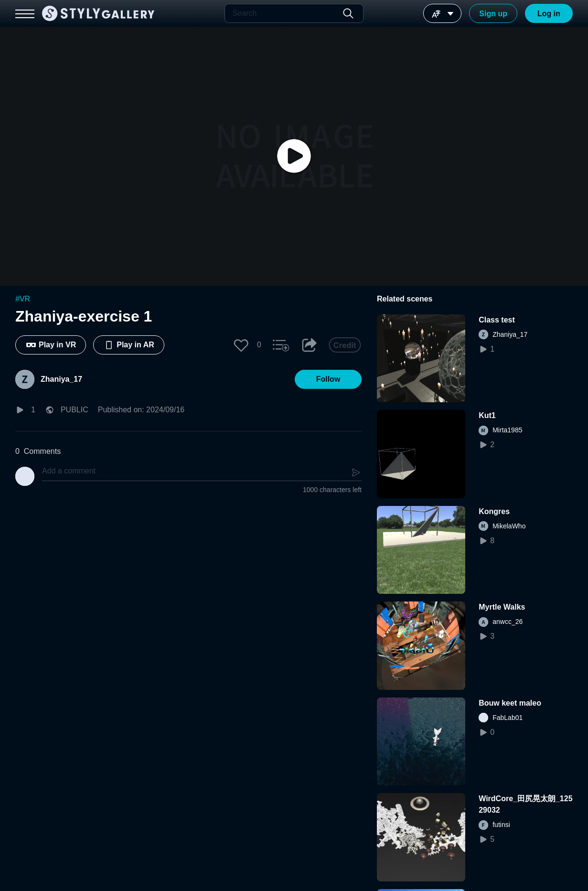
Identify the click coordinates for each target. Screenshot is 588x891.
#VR (23, 299)
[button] (241, 345)
